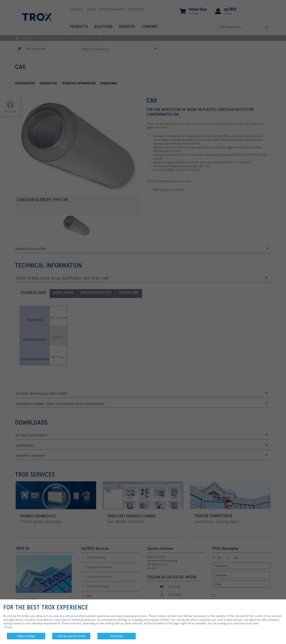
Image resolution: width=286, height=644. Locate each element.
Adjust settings (26, 636)
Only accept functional (71, 636)
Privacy (8, 627)
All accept (117, 636)
